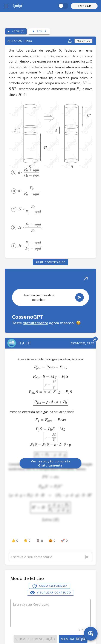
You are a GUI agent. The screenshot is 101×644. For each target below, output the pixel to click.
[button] (84, 6)
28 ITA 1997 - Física (20, 41)
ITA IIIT (25, 343)
